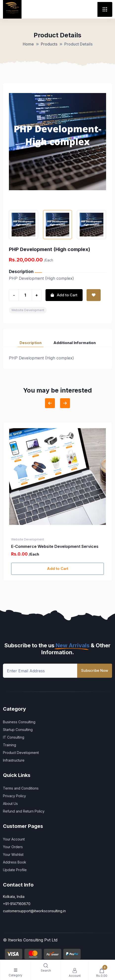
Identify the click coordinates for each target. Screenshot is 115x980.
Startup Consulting (18, 730)
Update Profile (15, 870)
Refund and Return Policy (24, 811)
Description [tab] (31, 343)
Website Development (28, 310)
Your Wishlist (13, 854)
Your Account (14, 839)
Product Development (21, 753)
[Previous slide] (50, 403)
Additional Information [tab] (75, 343)
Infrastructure (14, 760)
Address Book (15, 862)
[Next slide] (65, 403)
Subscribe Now (95, 670)
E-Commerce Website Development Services (55, 546)
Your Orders (13, 847)
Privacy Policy (14, 796)
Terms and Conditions (21, 788)
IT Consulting (14, 737)
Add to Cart (58, 569)
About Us (10, 804)
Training (10, 745)
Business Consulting (19, 722)
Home (28, 44)
